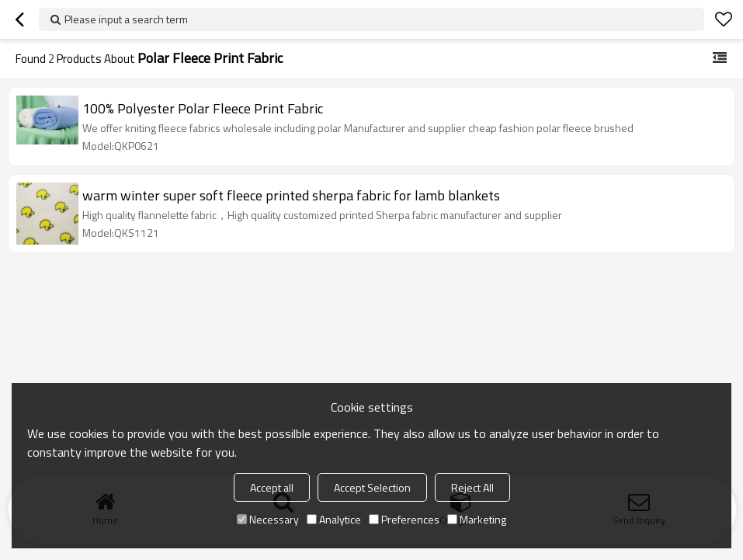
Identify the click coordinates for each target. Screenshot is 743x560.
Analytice (334, 519)
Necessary (268, 519)
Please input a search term (126, 19)
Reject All (472, 487)
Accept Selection (372, 487)
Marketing (477, 519)
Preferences (404, 519)
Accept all (272, 487)
